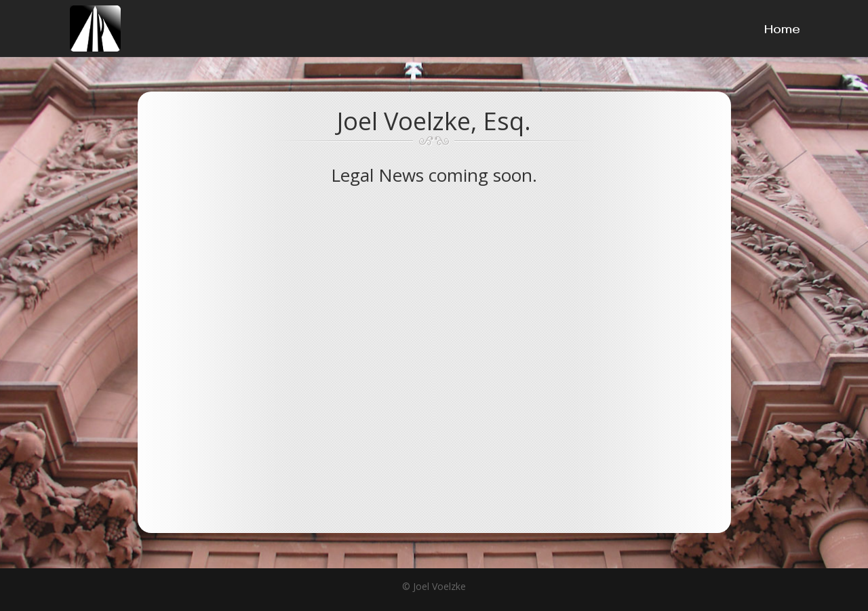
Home (782, 33)
